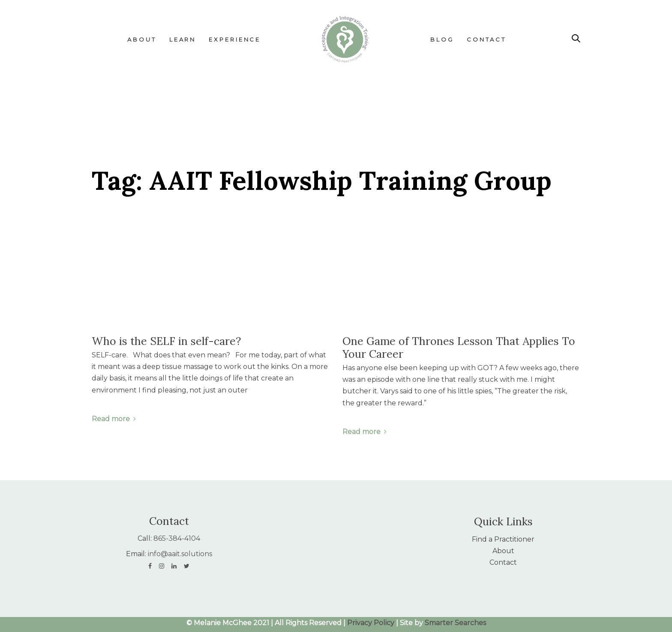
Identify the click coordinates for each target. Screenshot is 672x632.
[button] (576, 39)
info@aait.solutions (180, 554)
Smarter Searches (455, 623)
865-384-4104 (177, 538)
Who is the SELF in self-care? (166, 341)
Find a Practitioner (503, 539)
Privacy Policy (371, 623)
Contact (503, 562)
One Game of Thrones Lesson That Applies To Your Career (459, 347)
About (503, 551)
